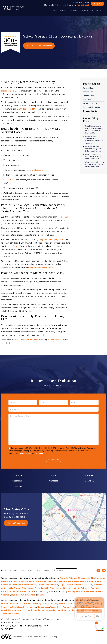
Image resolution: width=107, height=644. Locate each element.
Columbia (77, 585)
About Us (63, 10)
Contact (99, 10)
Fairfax (84, 610)
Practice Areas (73, 10)
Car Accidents (88, 96)
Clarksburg (6, 585)
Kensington (53, 581)
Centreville (6, 607)
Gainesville (50, 610)
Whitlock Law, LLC (27, 109)
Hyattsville (30, 595)
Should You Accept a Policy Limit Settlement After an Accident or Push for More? (94, 129)
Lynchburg (97, 603)
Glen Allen (89, 481)
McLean (20, 603)
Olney (81, 578)
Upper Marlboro (29, 585)
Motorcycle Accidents (91, 107)
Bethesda (30, 581)
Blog (92, 10)
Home (55, 10)
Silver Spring (13, 246)
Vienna (66, 607)
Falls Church (87, 607)
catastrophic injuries (10, 91)
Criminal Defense (90, 92)
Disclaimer (39, 453)
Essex (38, 588)
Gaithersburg (65, 581)
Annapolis (95, 588)
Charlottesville (19, 607)
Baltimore (85, 588)
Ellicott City (87, 585)
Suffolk (79, 603)
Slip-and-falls (9, 180)
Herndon (28, 603)
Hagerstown (7, 581)
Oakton (97, 607)
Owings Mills (7, 588)
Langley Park (74, 591)
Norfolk (15, 614)
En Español (98, 4)
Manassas (53, 481)
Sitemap (54, 637)
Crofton (5, 591)
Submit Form (53, 460)
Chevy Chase (78, 581)
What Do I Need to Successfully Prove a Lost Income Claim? (93, 156)
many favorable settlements (41, 268)
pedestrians (38, 170)
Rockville (64, 578)
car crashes (63, 217)
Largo (62, 585)
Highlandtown (18, 595)
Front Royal (75, 607)
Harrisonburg (43, 607)
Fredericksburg (63, 610)
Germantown (41, 581)
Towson (17, 588)
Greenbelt (17, 585)
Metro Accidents (90, 111)
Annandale (31, 607)
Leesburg (18, 486)
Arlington (82, 600)
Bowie (53, 475)
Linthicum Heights (72, 588)
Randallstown (56, 588)
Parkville (45, 588)
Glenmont (6, 595)
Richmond (71, 603)
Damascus (100, 578)
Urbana (98, 581)
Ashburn (46, 603)
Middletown (19, 581)
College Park (43, 585)
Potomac (73, 578)
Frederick (89, 475)
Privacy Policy (26, 453)
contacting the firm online (26, 340)
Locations (84, 10)
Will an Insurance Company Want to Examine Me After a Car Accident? (94, 140)
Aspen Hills (89, 578)
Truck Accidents (89, 100)
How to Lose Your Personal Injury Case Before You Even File (93, 149)
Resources (44, 637)
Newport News (8, 603)
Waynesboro (56, 607)
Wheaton (99, 591)
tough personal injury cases (51, 240)
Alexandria (6, 614)
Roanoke (87, 603)
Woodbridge (39, 610)
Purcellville (6, 610)
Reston (62, 603)
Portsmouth (27, 610)
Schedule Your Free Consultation (39, 46)
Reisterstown (28, 588)
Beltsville (54, 585)
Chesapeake (18, 481)
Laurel (68, 585)
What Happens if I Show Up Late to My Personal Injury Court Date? (94, 164)
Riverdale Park (87, 591)
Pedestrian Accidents (91, 103)
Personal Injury (89, 88)
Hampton (16, 610)
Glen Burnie (27, 591)
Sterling (54, 603)
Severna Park (15, 591)
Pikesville (98, 585)
